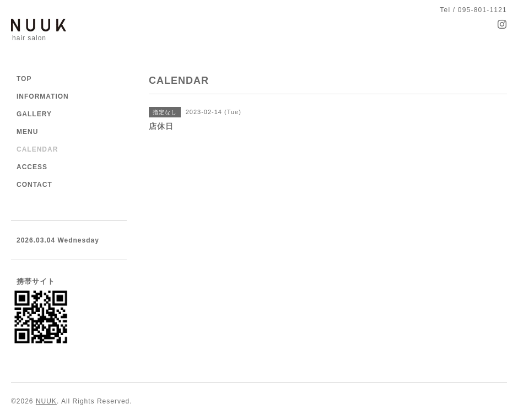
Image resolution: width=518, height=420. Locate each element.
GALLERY (34, 114)
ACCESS (32, 167)
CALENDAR (37, 149)
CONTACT (34, 185)
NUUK (46, 401)
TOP (24, 79)
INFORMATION (43, 96)
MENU (27, 132)
